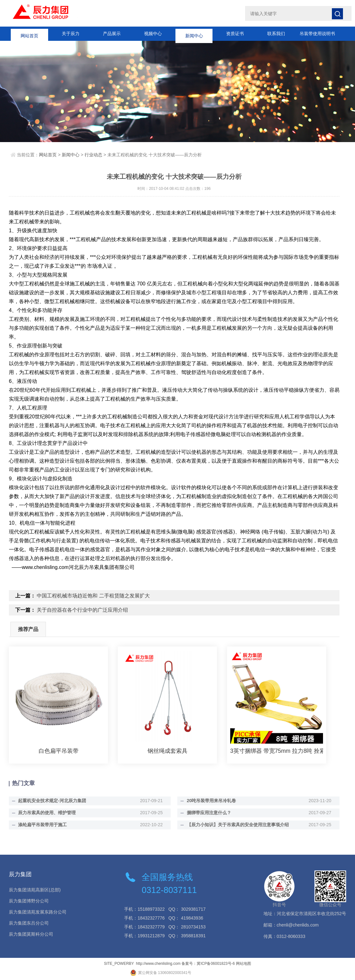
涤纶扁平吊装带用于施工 (41, 825)
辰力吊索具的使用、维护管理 (46, 813)
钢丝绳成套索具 (168, 751)
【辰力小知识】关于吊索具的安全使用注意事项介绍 (237, 825)
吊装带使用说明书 (317, 34)
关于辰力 (71, 34)
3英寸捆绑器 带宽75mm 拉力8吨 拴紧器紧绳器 (277, 751)
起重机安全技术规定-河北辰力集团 (51, 801)
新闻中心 (194, 34)
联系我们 (276, 34)
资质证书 (235, 34)
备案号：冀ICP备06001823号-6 (208, 964)
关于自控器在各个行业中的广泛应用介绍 (82, 610)
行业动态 (93, 155)
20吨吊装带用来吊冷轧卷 (210, 801)
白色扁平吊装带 (59, 751)
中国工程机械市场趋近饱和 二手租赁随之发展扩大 (93, 596)
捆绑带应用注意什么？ (208, 813)
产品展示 (112, 34)
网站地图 (244, 964)
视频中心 (153, 34)
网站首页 (29, 34)
